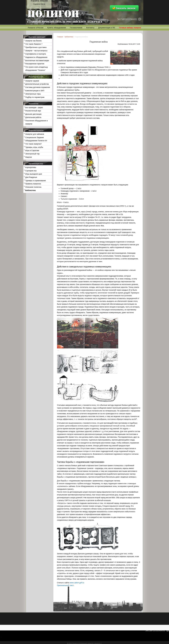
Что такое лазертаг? (34, 144)
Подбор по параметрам (35, 97)
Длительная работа (33, 117)
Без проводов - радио (34, 107)
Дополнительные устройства (37, 84)
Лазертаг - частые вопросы (36, 51)
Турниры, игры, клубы (34, 147)
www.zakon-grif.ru (77, 583)
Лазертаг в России (36, 28)
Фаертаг (29, 157)
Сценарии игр (31, 171)
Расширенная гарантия (35, 64)
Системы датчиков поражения (38, 87)
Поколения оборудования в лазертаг (37, 122)
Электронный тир (32, 154)
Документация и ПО (107, 28)
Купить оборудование (57, 28)
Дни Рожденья (31, 177)
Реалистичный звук (33, 111)
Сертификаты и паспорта (36, 54)
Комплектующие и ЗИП (35, 91)
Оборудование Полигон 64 (36, 141)
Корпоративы (31, 167)
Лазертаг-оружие (32, 81)
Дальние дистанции (33, 114)
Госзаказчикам (76, 28)
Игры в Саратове (32, 150)
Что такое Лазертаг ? (34, 44)
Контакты (90, 28)
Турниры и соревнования (36, 181)
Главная (60, 37)
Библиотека (30, 190)
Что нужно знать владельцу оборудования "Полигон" (37, 69)
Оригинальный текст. (66, 585)
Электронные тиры (33, 94)
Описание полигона (33, 187)
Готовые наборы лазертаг (130, 28)
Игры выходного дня (34, 174)
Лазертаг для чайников (35, 134)
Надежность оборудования (36, 57)
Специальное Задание (35, 137)
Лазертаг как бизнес (34, 41)
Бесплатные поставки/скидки (37, 61)
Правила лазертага (33, 184)
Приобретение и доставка (36, 47)
